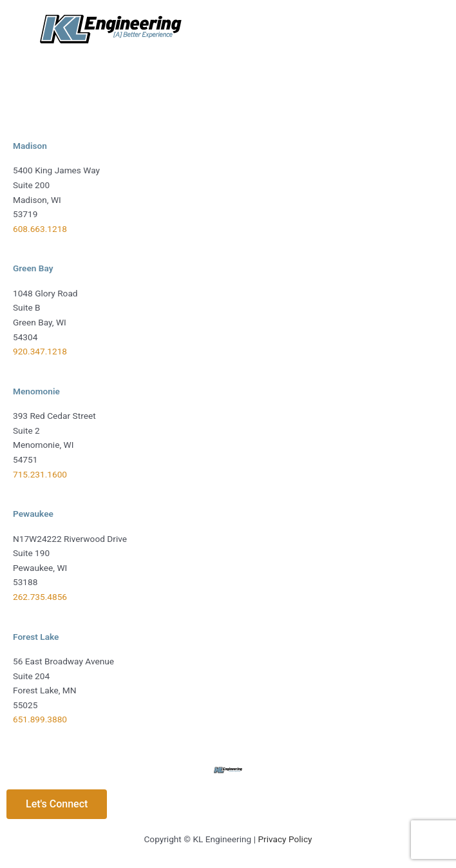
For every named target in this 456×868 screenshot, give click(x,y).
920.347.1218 (40, 351)
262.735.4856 (40, 597)
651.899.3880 (40, 719)
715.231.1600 (40, 474)
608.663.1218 (40, 229)
